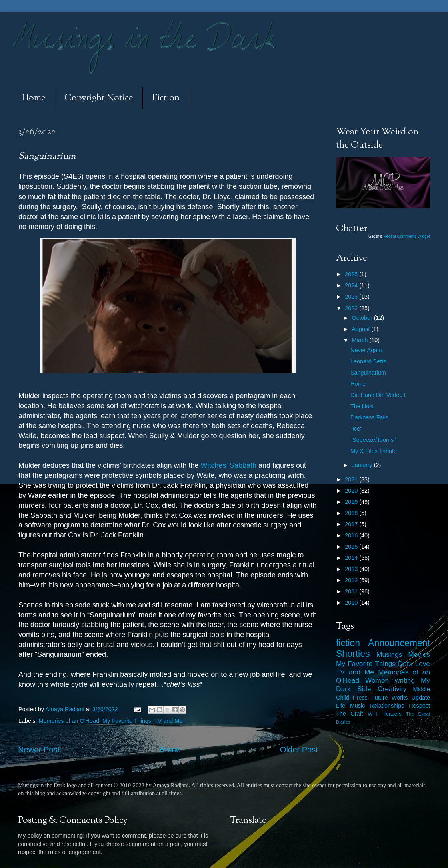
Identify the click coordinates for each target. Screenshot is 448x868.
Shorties (353, 654)
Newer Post (39, 750)
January (363, 465)
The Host (362, 406)
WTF (373, 714)
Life (341, 706)
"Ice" (356, 429)
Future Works (389, 698)
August (362, 329)
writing (405, 680)
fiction (348, 643)
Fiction (166, 98)
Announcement (399, 643)
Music (358, 706)
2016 (352, 535)
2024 (352, 285)
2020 (352, 491)
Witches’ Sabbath (229, 465)
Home (34, 98)
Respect (419, 706)
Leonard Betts (368, 361)
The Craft (350, 714)
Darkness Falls (369, 417)
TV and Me (168, 721)
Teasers (392, 714)
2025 (352, 274)
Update (421, 698)
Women (377, 680)
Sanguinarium (368, 373)
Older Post (299, 750)
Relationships (387, 706)
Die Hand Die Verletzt (378, 395)
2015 (352, 547)
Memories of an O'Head (69, 721)
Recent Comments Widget (407, 236)
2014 (352, 558)
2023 (352, 297)
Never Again (366, 350)
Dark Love (414, 664)
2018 (352, 513)
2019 (352, 502)
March (361, 340)
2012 (352, 580)
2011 (352, 591)
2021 (352, 479)
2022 (352, 308)
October (363, 318)
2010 (352, 603)
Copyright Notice (99, 98)
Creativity (392, 689)
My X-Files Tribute (374, 451)
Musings (389, 654)
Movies (419, 654)
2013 (352, 569)
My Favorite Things (127, 721)
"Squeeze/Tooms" (373, 440)
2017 (352, 524)
